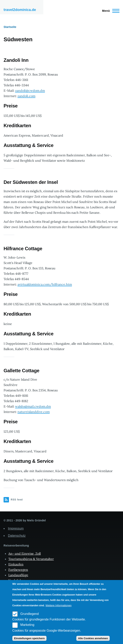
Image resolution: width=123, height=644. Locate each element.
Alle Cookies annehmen (93, 638)
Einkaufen (16, 564)
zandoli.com (26, 96)
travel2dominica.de (20, 10)
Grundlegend (30, 614)
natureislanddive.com (34, 412)
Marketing (27, 625)
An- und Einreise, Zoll (25, 553)
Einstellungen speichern (29, 638)
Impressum (16, 528)
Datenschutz (17, 536)
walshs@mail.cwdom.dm (33, 406)
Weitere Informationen (59, 605)
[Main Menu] (110, 11)
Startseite (10, 27)
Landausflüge (18, 575)
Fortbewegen (18, 570)
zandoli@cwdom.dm (30, 91)
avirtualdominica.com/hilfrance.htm (45, 284)
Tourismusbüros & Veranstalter (31, 559)
